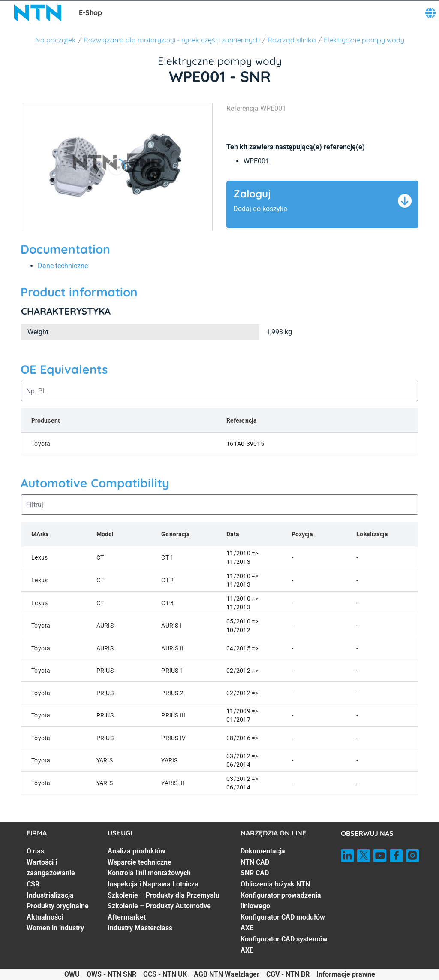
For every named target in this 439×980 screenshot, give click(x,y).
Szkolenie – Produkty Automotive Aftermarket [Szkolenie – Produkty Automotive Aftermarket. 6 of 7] (159, 912)
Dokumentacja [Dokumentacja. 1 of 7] (263, 851)
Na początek (56, 40)
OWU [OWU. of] (72, 974)
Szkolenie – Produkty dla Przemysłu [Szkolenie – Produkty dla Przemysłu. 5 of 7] (164, 895)
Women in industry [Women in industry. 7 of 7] (55, 928)
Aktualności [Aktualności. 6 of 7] (45, 917)
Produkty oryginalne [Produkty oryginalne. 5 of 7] (58, 906)
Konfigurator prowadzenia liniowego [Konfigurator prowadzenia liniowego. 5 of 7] (281, 901)
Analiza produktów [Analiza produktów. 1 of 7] (137, 851)
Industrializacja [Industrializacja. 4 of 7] (50, 895)
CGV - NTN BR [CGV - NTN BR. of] (288, 974)
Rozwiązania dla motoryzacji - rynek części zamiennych (172, 40)
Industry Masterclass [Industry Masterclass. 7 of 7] (140, 928)
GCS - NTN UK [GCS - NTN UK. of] (165, 974)
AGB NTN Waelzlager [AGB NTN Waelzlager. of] (227, 974)
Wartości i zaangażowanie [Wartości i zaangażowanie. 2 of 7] (51, 868)
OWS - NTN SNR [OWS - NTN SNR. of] (111, 974)
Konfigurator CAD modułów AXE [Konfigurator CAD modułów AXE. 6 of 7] (283, 923)
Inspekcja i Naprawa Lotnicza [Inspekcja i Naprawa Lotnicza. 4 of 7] (153, 884)
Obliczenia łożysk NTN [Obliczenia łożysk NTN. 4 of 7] (275, 884)
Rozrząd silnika (292, 40)
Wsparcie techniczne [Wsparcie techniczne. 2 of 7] (140, 862)
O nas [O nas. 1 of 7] (35, 851)
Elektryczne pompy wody (364, 40)
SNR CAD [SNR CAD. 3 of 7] (255, 873)
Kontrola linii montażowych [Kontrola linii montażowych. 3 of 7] (149, 873)
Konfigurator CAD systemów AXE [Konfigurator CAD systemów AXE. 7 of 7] (284, 945)
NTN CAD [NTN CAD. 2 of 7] (255, 862)
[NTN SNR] (38, 13)
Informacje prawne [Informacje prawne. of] (346, 974)
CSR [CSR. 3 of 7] (33, 884)
